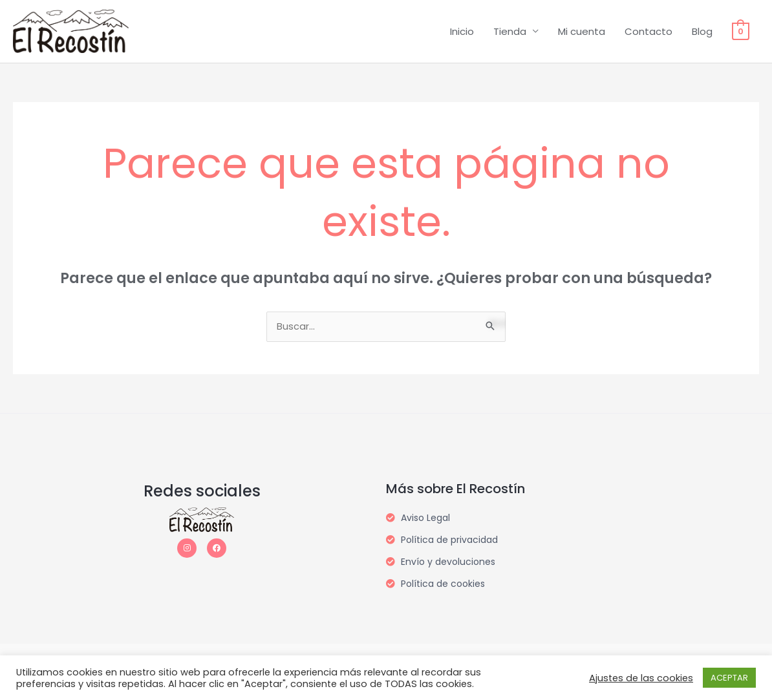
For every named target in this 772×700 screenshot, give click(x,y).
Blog (702, 31)
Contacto (649, 31)
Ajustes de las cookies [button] (641, 678)
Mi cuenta (582, 31)
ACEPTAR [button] (729, 678)
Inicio (462, 31)
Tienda (510, 31)
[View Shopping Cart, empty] (741, 31)
